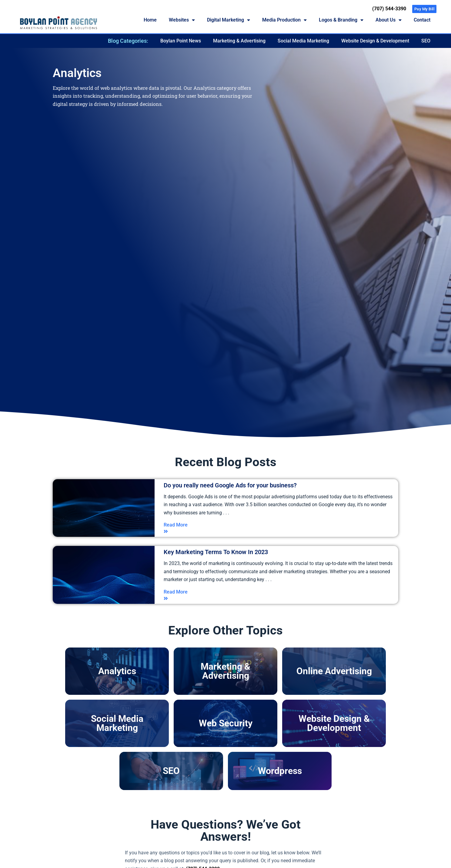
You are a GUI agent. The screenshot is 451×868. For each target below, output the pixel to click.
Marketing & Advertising (239, 41)
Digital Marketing (229, 20)
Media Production (284, 20)
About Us (389, 20)
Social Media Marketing (303, 41)
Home (150, 20)
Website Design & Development (375, 41)
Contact (422, 20)
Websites (182, 20)
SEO (426, 41)
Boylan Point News (181, 41)
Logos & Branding (341, 20)
